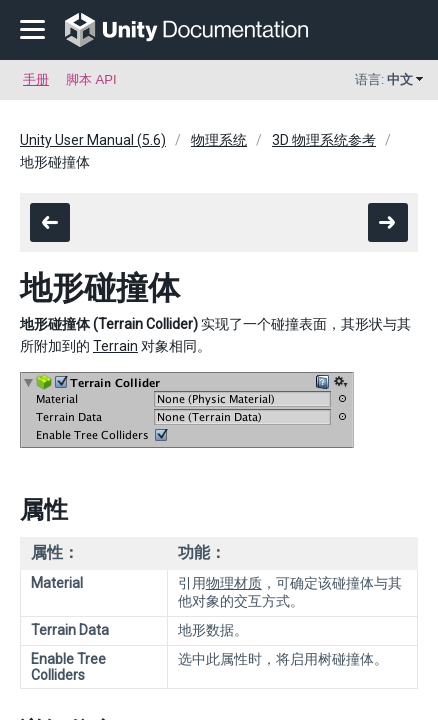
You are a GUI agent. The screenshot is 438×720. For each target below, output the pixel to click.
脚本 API (91, 79)
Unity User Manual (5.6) (93, 140)
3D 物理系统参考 (324, 140)
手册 (36, 79)
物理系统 (219, 140)
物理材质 (234, 583)
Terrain (115, 346)
